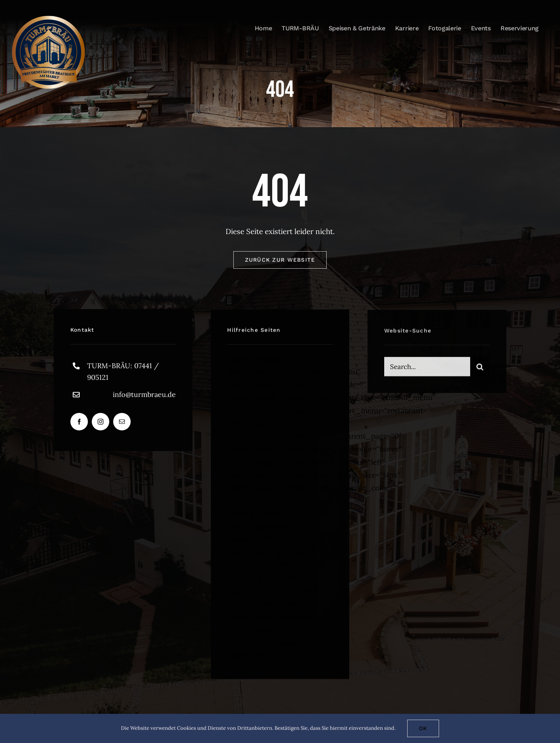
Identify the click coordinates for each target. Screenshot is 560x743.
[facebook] (79, 424)
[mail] (122, 424)
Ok (423, 728)
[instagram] (101, 424)
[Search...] (427, 370)
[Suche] (480, 370)
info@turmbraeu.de (144, 396)
